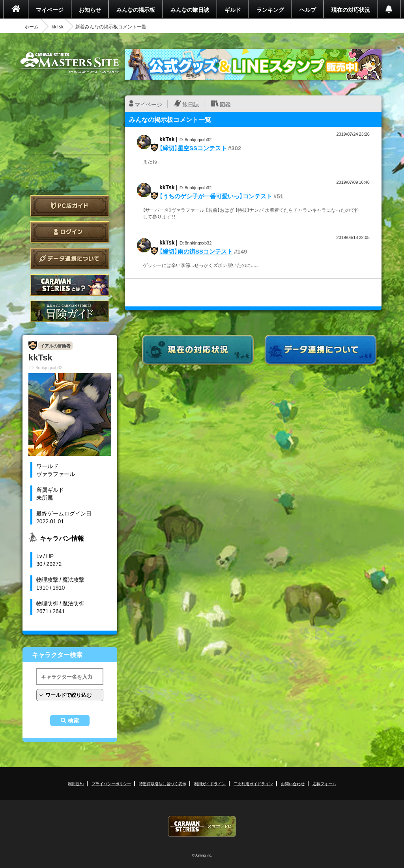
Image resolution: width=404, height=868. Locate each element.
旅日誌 (191, 104)
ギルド (233, 9)
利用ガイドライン (210, 783)
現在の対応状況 (351, 9)
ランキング (270, 9)
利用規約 (76, 783)
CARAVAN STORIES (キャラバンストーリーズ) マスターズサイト (70, 63)
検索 (73, 721)
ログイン (70, 232)
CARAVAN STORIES (202, 826)
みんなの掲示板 (136, 9)
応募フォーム (324, 783)
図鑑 (225, 104)
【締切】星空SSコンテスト (193, 148)
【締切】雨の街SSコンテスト (196, 251)
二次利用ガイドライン (253, 783)
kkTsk (58, 26)
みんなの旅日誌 (190, 9)
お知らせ (90, 9)
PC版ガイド (70, 206)
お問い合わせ (293, 783)
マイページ (50, 9)
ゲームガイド (70, 311)
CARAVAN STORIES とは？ (70, 285)
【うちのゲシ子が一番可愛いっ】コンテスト (216, 196)
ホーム (32, 26)
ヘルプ (308, 9)
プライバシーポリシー (111, 783)
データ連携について (70, 259)
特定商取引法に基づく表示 (163, 783)
